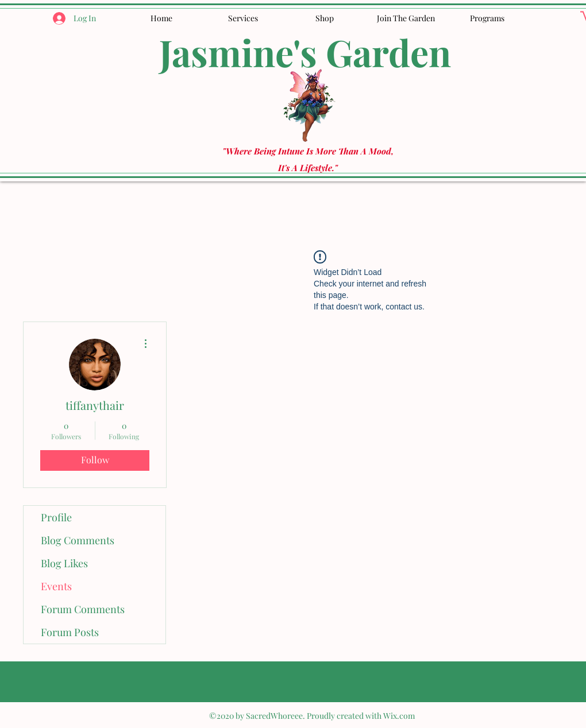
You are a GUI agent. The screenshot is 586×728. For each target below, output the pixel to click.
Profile (56, 517)
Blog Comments (78, 540)
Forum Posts (70, 632)
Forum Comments (83, 609)
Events (56, 586)
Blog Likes (64, 563)
